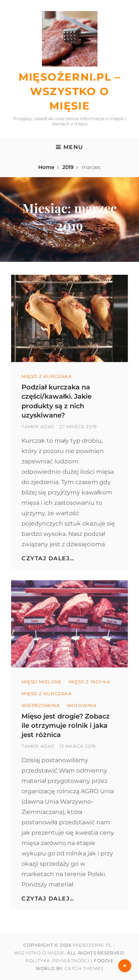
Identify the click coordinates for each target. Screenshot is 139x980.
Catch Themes (84, 968)
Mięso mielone (42, 682)
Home (46, 167)
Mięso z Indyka (89, 682)
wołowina (82, 705)
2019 (68, 167)
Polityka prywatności (57, 961)
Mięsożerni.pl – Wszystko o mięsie (70, 91)
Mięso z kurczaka (47, 376)
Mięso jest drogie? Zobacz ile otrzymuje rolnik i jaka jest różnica (66, 726)
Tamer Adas (38, 427)
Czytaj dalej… (48, 558)
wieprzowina (41, 705)
